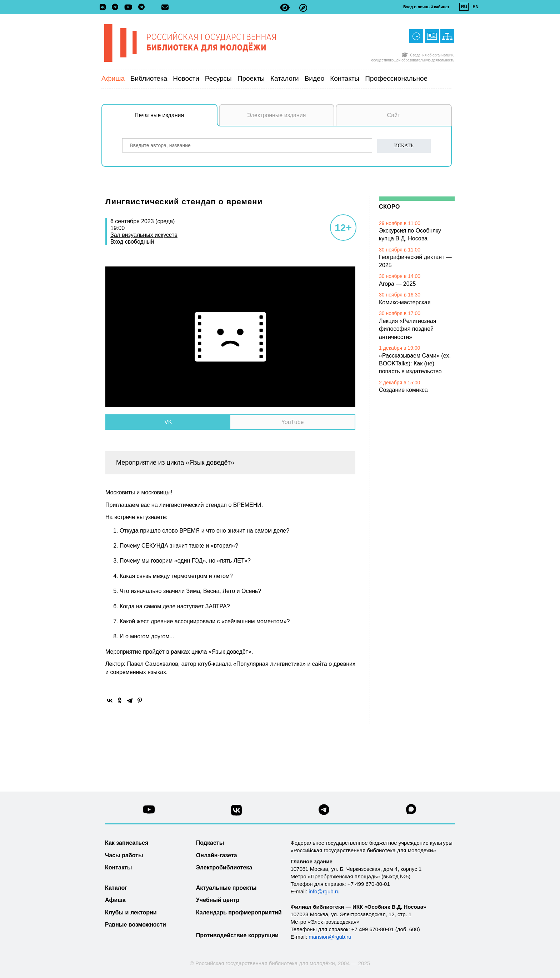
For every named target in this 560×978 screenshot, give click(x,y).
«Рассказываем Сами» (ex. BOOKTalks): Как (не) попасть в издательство (415, 364)
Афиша (113, 78)
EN (476, 7)
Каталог (116, 888)
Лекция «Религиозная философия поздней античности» (407, 329)
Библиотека (149, 78)
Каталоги (285, 78)
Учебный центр (218, 900)
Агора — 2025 (397, 284)
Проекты (251, 78)
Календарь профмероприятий (239, 912)
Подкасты (210, 843)
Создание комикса (403, 390)
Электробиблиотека (224, 867)
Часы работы (124, 855)
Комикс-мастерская (405, 302)
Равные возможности (136, 925)
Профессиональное (396, 78)
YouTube (293, 422)
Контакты (345, 78)
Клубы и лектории (131, 912)
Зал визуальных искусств (144, 235)
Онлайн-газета (217, 855)
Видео (315, 78)
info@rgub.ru (324, 891)
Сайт (394, 115)
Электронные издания (277, 115)
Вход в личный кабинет (426, 7)
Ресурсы (218, 78)
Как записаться (127, 843)
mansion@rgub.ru (330, 937)
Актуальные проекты (226, 888)
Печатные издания (176, 119)
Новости (186, 78)
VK (168, 422)
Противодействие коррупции (237, 935)
